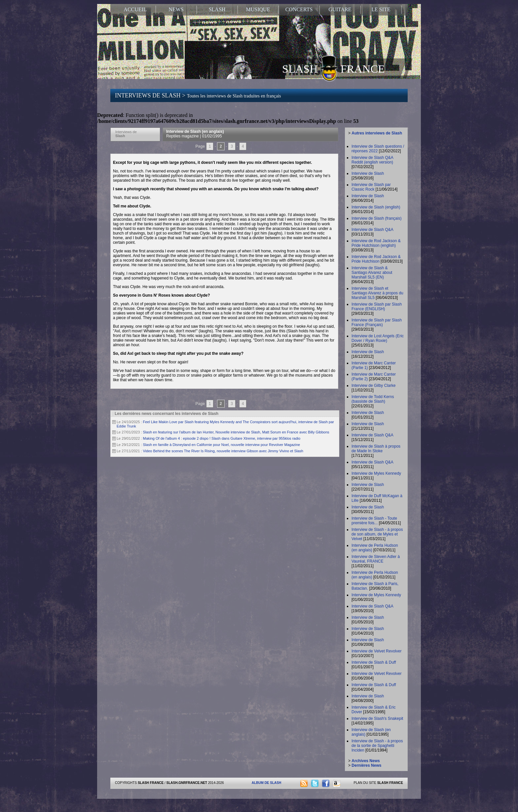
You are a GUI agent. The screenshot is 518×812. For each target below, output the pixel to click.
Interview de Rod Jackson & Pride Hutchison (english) (376, 243)
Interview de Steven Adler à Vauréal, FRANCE (376, 559)
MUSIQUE (258, 9)
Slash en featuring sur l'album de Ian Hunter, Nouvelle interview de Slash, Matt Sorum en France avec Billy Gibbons (236, 432)
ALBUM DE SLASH (266, 783)
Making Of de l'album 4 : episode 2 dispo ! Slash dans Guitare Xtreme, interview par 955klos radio (222, 438)
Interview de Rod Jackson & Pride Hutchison (376, 259)
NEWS (176, 9)
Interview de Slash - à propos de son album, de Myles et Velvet (377, 534)
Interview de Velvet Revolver (376, 651)
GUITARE (340, 9)
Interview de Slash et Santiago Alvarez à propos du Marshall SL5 (377, 293)
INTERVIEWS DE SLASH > (198, 95)
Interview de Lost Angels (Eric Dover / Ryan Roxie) (378, 338)
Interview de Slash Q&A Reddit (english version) (372, 160)
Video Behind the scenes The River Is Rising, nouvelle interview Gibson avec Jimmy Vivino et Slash (223, 451)
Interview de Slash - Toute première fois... (374, 521)
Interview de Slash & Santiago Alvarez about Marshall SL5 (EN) (372, 273)
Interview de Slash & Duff (374, 662)
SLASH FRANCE (333, 68)
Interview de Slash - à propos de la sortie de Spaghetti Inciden (377, 746)
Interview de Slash (368, 173)
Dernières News (366, 765)
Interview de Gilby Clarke (373, 386)
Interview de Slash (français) (376, 218)
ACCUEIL (135, 9)
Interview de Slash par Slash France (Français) (377, 322)
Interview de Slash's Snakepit (377, 719)
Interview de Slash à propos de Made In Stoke (376, 449)
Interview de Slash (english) (376, 207)
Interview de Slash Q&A (372, 230)
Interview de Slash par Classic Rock (371, 187)
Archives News (366, 761)
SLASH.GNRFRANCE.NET (187, 783)
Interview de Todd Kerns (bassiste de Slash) (373, 399)
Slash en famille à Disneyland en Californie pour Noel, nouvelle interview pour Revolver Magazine (222, 445)
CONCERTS (299, 9)
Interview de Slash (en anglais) (195, 134)
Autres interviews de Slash (377, 133)
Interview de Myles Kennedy (376, 473)
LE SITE (381, 9)
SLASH (217, 9)
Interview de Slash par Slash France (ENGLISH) (377, 307)
